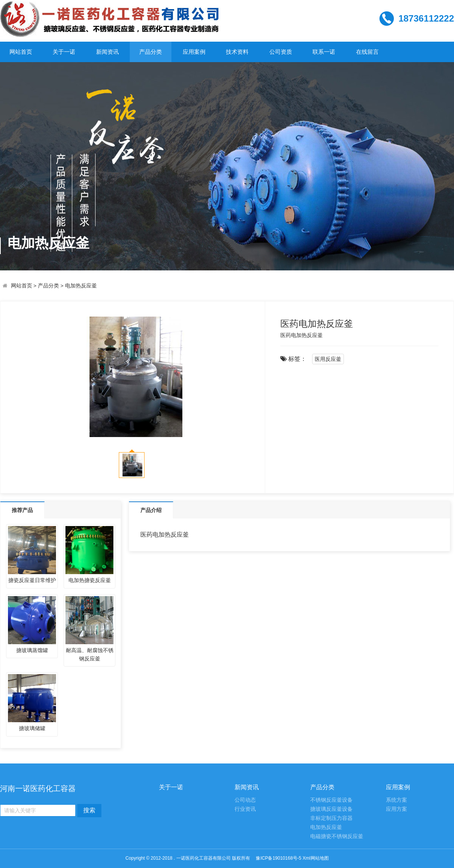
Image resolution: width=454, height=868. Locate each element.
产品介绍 (151, 510)
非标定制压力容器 (331, 818)
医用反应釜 (328, 359)
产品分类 (151, 52)
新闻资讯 (107, 52)
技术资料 (237, 52)
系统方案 (396, 800)
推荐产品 (22, 510)
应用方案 (396, 809)
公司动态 (245, 800)
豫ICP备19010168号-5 (278, 858)
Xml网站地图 (316, 858)
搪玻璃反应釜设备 (331, 809)
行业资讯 (245, 809)
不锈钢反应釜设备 (331, 800)
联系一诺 (324, 52)
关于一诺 (64, 52)
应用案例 (194, 52)
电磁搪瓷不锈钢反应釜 (337, 836)
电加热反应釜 (81, 286)
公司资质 (281, 52)
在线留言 (367, 52)
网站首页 (21, 52)
